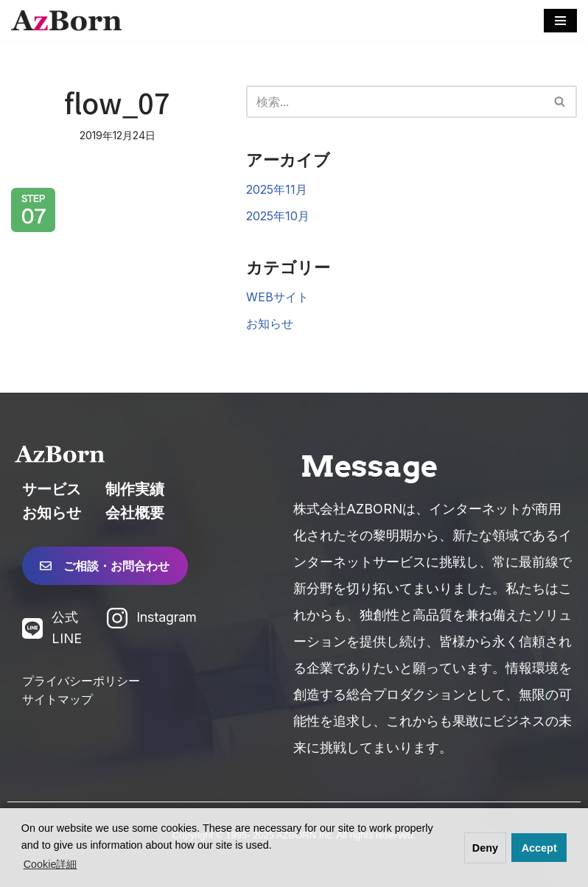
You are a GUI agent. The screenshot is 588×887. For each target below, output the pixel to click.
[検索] (395, 102)
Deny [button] (485, 848)
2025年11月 (277, 189)
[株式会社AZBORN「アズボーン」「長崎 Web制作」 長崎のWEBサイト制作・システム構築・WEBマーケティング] (66, 21)
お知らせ (270, 323)
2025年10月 (278, 216)
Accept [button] (539, 848)
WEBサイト (277, 297)
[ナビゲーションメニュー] (560, 21)
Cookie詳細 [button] (50, 864)
